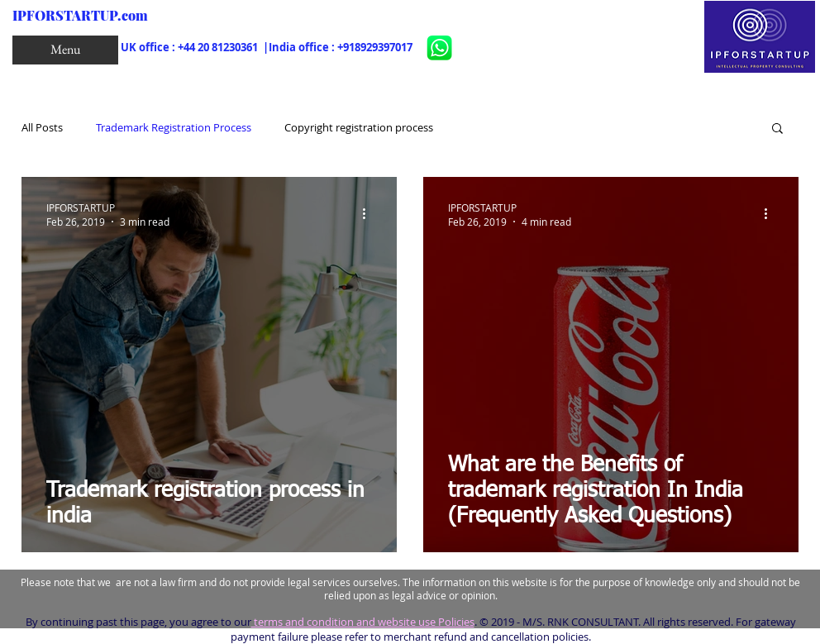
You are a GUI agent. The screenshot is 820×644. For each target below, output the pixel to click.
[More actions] (369, 214)
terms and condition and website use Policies (363, 622)
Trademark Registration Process (174, 127)
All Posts (42, 127)
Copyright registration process (359, 127)
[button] (65, 50)
